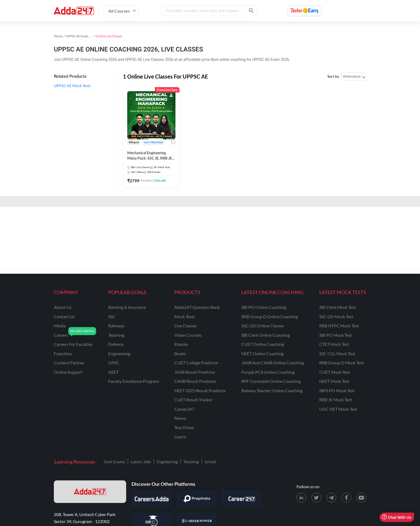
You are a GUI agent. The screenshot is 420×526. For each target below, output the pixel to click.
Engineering (167, 462)
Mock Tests (185, 316)
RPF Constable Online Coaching (271, 381)
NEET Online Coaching (262, 353)
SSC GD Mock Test (336, 316)
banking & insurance (127, 307)
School (210, 462)
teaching (116, 335)
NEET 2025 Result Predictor (200, 390)
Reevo (180, 418)
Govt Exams (114, 462)
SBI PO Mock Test (336, 335)
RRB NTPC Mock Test (339, 326)
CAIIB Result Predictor (195, 381)
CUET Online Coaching (263, 344)
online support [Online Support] (68, 372)
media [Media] (60, 326)
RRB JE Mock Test (336, 400)
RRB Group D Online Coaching (270, 316)
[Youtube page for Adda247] (361, 498)
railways (116, 326)
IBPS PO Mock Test (337, 390)
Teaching (191, 462)
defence (116, 344)
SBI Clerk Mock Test (337, 307)
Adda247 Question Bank (197, 307)
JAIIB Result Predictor (195, 372)
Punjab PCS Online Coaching (268, 372)
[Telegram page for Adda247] (331, 498)
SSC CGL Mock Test (337, 353)
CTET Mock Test (334, 344)
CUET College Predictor (196, 363)
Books (180, 353)
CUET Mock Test (335, 372)
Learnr (180, 437)
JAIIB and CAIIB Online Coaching (273, 363)
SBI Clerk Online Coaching (266, 335)
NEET (113, 372)
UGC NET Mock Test (338, 409)
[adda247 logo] (90, 492)
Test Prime (184, 427)
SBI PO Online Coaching (264, 307)
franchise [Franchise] (63, 353)
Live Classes (185, 326)
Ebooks (181, 344)
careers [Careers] (61, 335)
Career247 (184, 409)
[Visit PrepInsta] (197, 499)
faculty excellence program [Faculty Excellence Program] (134, 381)
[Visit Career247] (242, 499)
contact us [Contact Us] (64, 316)
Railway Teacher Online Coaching (272, 390)
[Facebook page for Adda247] (346, 498)
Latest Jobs (141, 462)
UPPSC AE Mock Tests (72, 86)
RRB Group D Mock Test (342, 363)
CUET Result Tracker (193, 400)
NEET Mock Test (334, 381)
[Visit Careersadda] (152, 499)
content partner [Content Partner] (69, 363)
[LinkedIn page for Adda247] (301, 498)
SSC (112, 316)
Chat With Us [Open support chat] (397, 517)
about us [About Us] (63, 307)
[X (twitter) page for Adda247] (316, 498)
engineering (119, 353)
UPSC (114, 363)
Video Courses (188, 335)
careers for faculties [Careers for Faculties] (73, 344)
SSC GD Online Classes (263, 326)
